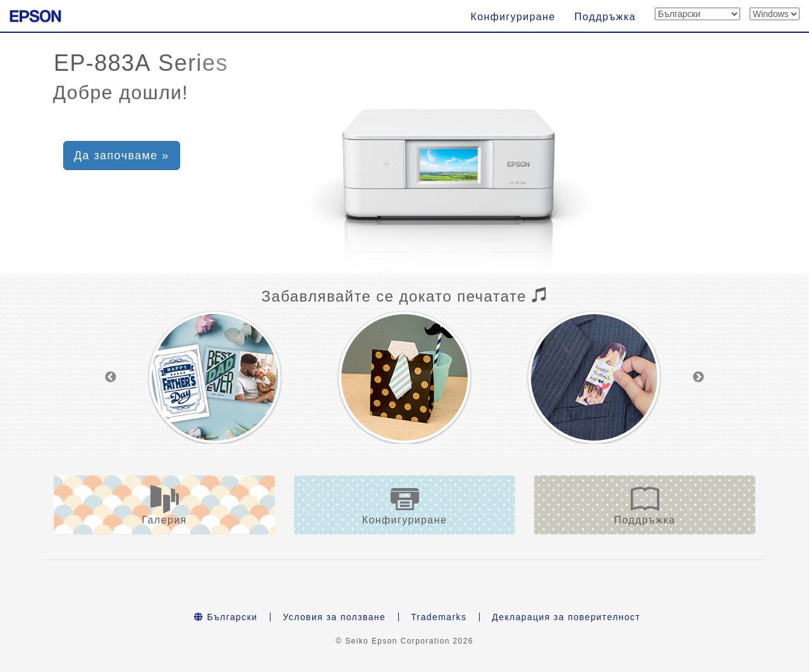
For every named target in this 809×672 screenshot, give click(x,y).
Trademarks (439, 617)
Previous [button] (111, 377)
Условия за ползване (334, 617)
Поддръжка (605, 17)
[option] (215, 377)
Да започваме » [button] (122, 156)
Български (226, 617)
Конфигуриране (513, 17)
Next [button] (698, 377)
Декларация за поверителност (566, 617)
